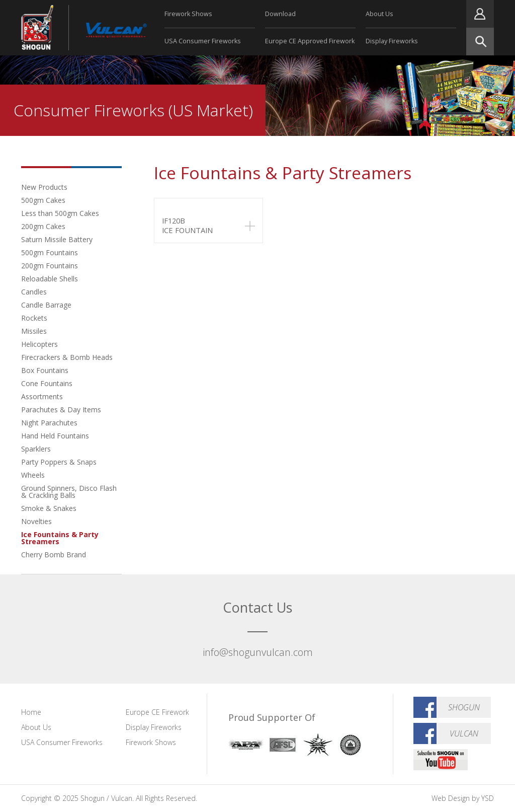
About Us (379, 14)
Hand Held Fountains (55, 436)
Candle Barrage (46, 305)
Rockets (34, 318)
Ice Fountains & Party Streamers (60, 538)
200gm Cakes (43, 226)
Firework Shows (188, 14)
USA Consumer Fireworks (203, 41)
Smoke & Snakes (49, 508)
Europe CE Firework (157, 712)
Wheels (33, 475)
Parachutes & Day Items (61, 410)
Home (31, 712)
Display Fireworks (392, 41)
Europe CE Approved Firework (310, 41)
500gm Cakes (43, 200)
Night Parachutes (49, 423)
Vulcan (464, 733)
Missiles (34, 331)
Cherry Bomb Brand (54, 555)
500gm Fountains (50, 252)
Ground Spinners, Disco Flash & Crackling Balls (69, 492)
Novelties (36, 521)
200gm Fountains (50, 266)
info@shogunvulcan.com (258, 652)
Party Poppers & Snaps (59, 462)
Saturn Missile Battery (57, 239)
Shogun (464, 707)
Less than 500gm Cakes (60, 213)
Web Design (451, 798)
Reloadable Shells (50, 279)
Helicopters (39, 344)
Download (280, 14)
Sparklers (36, 449)
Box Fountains (45, 370)
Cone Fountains (47, 383)
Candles (34, 292)
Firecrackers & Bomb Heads (67, 357)
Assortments (42, 396)
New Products (44, 187)
